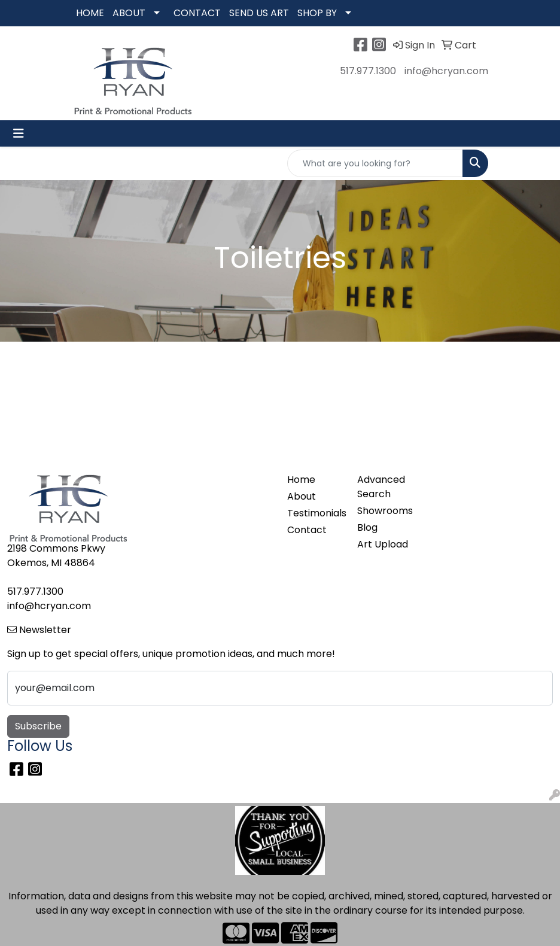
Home (301, 480)
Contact (307, 530)
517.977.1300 (368, 71)
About (302, 496)
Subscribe (38, 726)
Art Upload (383, 544)
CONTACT (197, 13)
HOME (90, 13)
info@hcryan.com (446, 71)
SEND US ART (259, 13)
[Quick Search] (375, 163)
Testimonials (315, 513)
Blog (367, 527)
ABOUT (129, 13)
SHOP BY (317, 13)
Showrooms (385, 511)
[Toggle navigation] (19, 133)
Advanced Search (381, 487)
